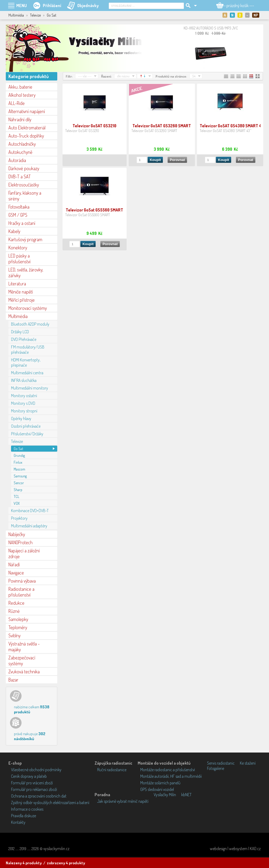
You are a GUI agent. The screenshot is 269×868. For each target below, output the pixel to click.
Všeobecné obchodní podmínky (36, 770)
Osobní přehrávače (26, 426)
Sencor (19, 483)
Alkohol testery (22, 95)
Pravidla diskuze (24, 816)
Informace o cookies (27, 809)
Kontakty (18, 822)
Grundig (19, 455)
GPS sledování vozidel (157, 789)
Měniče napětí (21, 292)
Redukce (16, 603)
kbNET (186, 795)
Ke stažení (248, 763)
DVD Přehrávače (24, 339)
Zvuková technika (24, 672)
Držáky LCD (20, 332)
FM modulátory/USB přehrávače (28, 350)
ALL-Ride (17, 103)
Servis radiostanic (221, 763)
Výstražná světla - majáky (24, 647)
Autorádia (17, 160)
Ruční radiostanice (112, 770)
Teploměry (18, 627)
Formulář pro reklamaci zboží (34, 789)
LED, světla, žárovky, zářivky (26, 272)
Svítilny (14, 635)
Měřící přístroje (22, 300)
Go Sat (18, 449)
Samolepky (18, 619)
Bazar (13, 680)
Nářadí (14, 564)
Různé (14, 611)
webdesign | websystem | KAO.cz (235, 849)
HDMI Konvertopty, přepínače (26, 362)
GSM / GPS (18, 215)
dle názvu (123, 76)
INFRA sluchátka (24, 380)
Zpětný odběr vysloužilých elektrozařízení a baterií (50, 803)
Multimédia (18, 316)
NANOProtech (20, 542)
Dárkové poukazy (24, 168)
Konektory (18, 248)
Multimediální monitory (30, 388)
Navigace (16, 573)
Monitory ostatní (24, 396)
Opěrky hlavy (21, 418)
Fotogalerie (216, 768)
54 (194, 76)
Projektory (19, 518)
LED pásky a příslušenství (19, 259)
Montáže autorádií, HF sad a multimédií (171, 776)
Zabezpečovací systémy (22, 660)
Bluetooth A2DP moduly (30, 324)
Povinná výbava (22, 581)
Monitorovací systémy (28, 308)
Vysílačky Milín (165, 795)
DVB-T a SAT (20, 176)
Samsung (20, 476)
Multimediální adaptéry (29, 526)
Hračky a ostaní (22, 223)
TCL (16, 496)
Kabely (14, 231)
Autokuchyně (20, 152)
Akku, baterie (20, 87)
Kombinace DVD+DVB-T (30, 511)
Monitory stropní (24, 411)
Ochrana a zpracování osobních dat (39, 796)
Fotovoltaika (19, 207)
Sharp (18, 490)
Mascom (19, 469)
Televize (17, 441)
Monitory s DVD (23, 403)
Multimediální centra (27, 373)
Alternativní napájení (27, 111)
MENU (22, 6)
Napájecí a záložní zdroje (24, 553)
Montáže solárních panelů (160, 783)
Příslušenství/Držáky (27, 434)
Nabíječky (17, 534)
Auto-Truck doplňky (26, 136)
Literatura (17, 284)
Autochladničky (22, 144)
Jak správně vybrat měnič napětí (123, 801)
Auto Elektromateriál (27, 128)
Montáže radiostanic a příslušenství (168, 770)
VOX (17, 503)
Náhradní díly (20, 119)
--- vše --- (85, 76)
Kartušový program (25, 239)
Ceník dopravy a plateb (29, 776)
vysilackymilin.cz (56, 849)
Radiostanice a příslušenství (21, 592)
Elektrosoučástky (24, 185)
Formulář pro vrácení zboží (32, 783)
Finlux (18, 462)
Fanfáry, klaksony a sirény (25, 196)
